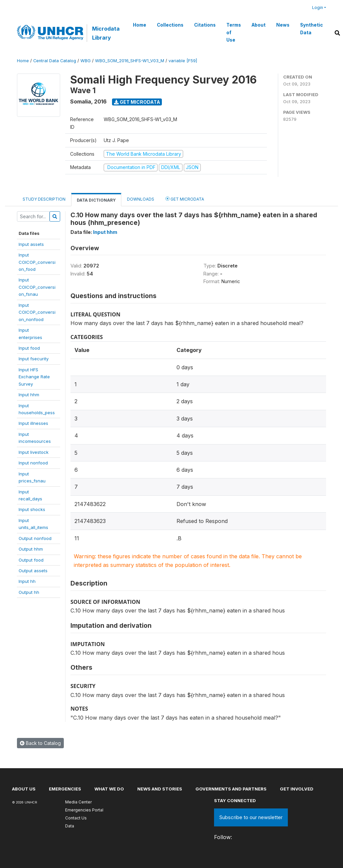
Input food (29, 348)
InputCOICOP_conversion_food (37, 262)
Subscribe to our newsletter (251, 817)
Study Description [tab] (44, 199)
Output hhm (31, 549)
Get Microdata (137, 102)
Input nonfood (33, 463)
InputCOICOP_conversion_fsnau (37, 287)
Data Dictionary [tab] (96, 200)
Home (140, 25)
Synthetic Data (311, 29)
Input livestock (34, 452)
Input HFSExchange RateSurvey (34, 377)
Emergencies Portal (84, 810)
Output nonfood (35, 538)
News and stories (160, 789)
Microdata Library (106, 33)
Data (70, 826)
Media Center (78, 802)
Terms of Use (234, 32)
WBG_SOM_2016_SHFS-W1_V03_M (130, 61)
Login (318, 7)
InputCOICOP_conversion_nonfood (37, 312)
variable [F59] (183, 61)
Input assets (31, 244)
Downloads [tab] (141, 199)
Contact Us (76, 818)
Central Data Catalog (55, 61)
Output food (31, 560)
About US (24, 789)
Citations (205, 25)
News (283, 25)
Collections (170, 25)
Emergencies (65, 789)
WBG (86, 61)
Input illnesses (33, 423)
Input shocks (32, 509)
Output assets (33, 571)
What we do (109, 789)
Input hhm (29, 395)
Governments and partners (231, 789)
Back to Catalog (40, 743)
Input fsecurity (34, 359)
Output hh (29, 592)
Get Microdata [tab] (185, 199)
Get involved (297, 789)
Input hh (27, 581)
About (259, 25)
